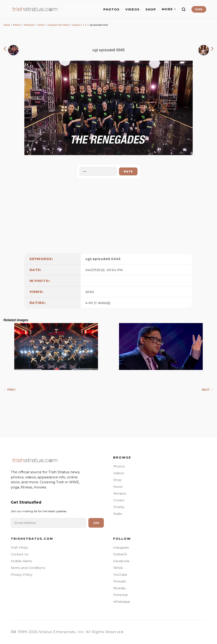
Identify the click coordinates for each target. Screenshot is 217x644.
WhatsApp (122, 602)
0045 (116, 259)
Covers (119, 500)
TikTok (118, 568)
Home (7, 25)
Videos (119, 473)
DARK (199, 9)
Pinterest (120, 595)
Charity (119, 507)
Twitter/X (120, 554)
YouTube (120, 574)
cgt (89, 259)
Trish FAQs (19, 547)
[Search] (184, 9)
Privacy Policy (22, 574)
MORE (169, 9)
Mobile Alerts (21, 561)
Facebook (121, 561)
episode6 (101, 259)
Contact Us (20, 554)
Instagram (121, 547)
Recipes (120, 493)
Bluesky (119, 588)
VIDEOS (132, 9)
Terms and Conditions (28, 568)
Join (96, 523)
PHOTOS (111, 9)
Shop (117, 480)
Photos (17, 25)
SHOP (151, 9)
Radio (118, 514)
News (118, 487)
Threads (119, 581)
